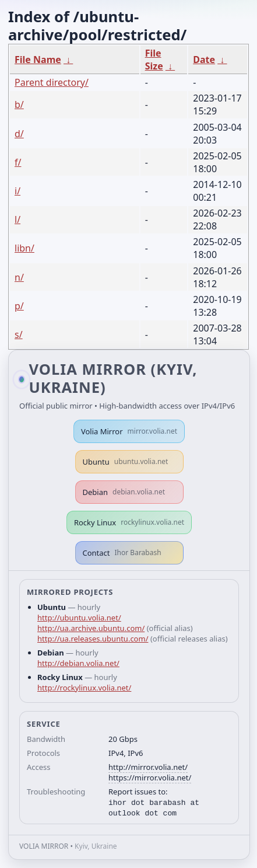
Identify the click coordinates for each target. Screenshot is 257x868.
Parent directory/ (52, 82)
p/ (19, 306)
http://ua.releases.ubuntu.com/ (93, 639)
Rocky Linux (129, 522)
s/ (19, 334)
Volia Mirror (129, 431)
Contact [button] (122, 553)
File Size (154, 60)
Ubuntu (126, 462)
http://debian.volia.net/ (78, 663)
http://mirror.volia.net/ (148, 767)
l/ (17, 219)
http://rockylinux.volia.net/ (84, 688)
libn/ (24, 248)
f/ (18, 162)
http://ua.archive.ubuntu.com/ (91, 628)
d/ (19, 134)
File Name (38, 60)
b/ (19, 104)
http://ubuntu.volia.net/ (79, 618)
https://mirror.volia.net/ (150, 778)
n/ (19, 277)
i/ (17, 191)
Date (204, 60)
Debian (124, 492)
